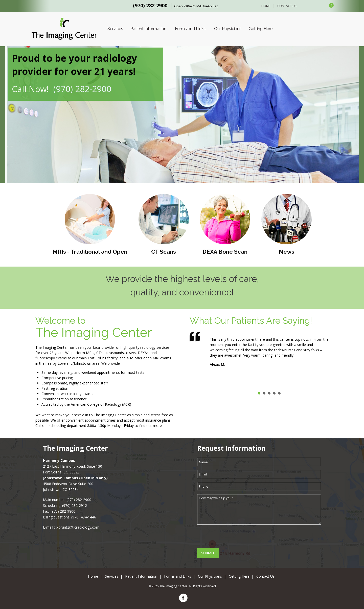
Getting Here (261, 29)
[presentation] (236, 538)
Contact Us (287, 6)
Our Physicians (228, 29)
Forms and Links (190, 29)
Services (115, 29)
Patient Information (148, 29)
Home (266, 6)
